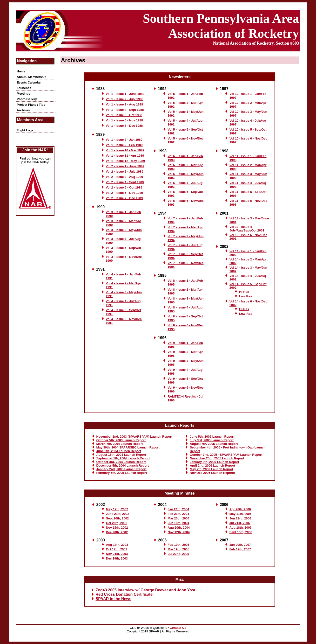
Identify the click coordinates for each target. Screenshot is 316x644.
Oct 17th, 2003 (117, 549)
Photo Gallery (27, 99)
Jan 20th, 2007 (240, 545)
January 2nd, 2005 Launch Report (121, 469)
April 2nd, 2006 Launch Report (212, 465)
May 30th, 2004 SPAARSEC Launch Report (128, 447)
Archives (23, 110)
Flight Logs (25, 130)
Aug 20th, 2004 (179, 528)
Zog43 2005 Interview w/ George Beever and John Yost (146, 590)
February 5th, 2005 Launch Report (122, 473)
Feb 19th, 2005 (179, 545)
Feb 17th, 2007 (240, 549)
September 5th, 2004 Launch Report (123, 458)
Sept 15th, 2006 (241, 532)
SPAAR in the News (114, 599)
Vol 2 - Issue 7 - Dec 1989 (124, 198)
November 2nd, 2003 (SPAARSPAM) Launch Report (134, 437)
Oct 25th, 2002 (117, 523)
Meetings (24, 94)
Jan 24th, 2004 (178, 509)
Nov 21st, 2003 (117, 554)
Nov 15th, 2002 (117, 528)
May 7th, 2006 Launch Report (211, 469)
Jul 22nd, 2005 (178, 554)
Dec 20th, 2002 (117, 532)
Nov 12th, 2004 (179, 532)
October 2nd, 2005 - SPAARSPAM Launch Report (226, 455)
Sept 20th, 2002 (118, 518)
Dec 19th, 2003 (117, 558)
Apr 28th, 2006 (240, 509)
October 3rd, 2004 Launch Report (121, 462)
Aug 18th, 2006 (241, 528)
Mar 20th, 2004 (179, 518)
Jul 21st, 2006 (240, 523)
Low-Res (246, 314)
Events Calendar (29, 82)
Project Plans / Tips (31, 105)
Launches (24, 88)
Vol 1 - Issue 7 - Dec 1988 (124, 126)
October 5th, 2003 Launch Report (121, 440)
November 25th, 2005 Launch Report (217, 458)
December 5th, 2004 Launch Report (123, 465)
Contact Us (178, 628)
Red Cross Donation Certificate (124, 594)
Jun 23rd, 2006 (240, 518)
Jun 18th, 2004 (179, 523)
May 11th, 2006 (241, 514)
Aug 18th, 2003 (117, 545)
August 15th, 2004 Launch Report (121, 455)
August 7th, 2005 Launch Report (214, 444)
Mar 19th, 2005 (179, 549)
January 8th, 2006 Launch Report (214, 462)
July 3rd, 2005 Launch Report (212, 440)
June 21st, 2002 (118, 514)
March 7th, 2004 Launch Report (120, 444)
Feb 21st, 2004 (178, 514)
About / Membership (32, 77)
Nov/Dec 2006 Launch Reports (212, 473)
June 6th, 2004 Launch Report (119, 451)
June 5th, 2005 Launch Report (212, 437)
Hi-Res (244, 309)
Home (21, 71)
